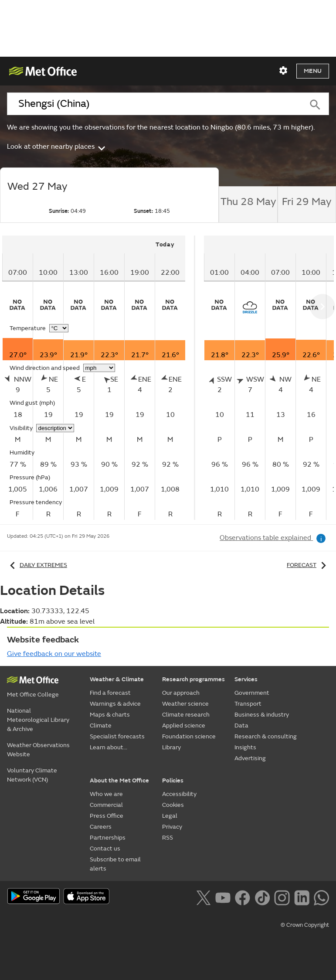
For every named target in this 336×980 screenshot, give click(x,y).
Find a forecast (110, 693)
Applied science (184, 726)
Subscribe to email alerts (115, 864)
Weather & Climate (117, 679)
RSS (168, 838)
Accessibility (179, 794)
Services (246, 679)
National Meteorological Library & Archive (38, 720)
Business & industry (262, 715)
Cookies (173, 805)
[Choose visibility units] (55, 428)
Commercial (106, 805)
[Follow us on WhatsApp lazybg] (321, 897)
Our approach (181, 693)
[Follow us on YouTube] (223, 897)
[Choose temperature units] (59, 328)
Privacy (172, 827)
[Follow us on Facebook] (243, 897)
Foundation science (189, 736)
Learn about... (109, 747)
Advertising (250, 758)
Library (171, 747)
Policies (173, 780)
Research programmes (193, 679)
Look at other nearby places (57, 147)
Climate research (186, 715)
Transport (248, 704)
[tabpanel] (99, 378)
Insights (245, 747)
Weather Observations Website (38, 750)
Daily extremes (37, 565)
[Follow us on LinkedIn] (302, 897)
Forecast (308, 565)
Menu (313, 71)
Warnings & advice (115, 704)
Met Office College (33, 695)
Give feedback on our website (54, 654)
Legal (170, 816)
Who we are (106, 794)
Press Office (107, 816)
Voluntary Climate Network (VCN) (32, 775)
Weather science (185, 704)
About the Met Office (119, 780)
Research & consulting (266, 736)
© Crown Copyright (305, 925)
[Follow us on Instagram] (282, 897)
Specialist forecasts (117, 736)
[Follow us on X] (203, 897)
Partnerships (108, 838)
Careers (101, 827)
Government (252, 693)
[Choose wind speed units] (99, 368)
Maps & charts (110, 715)
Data (241, 726)
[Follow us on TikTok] (262, 897)
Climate (101, 726)
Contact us (105, 849)
